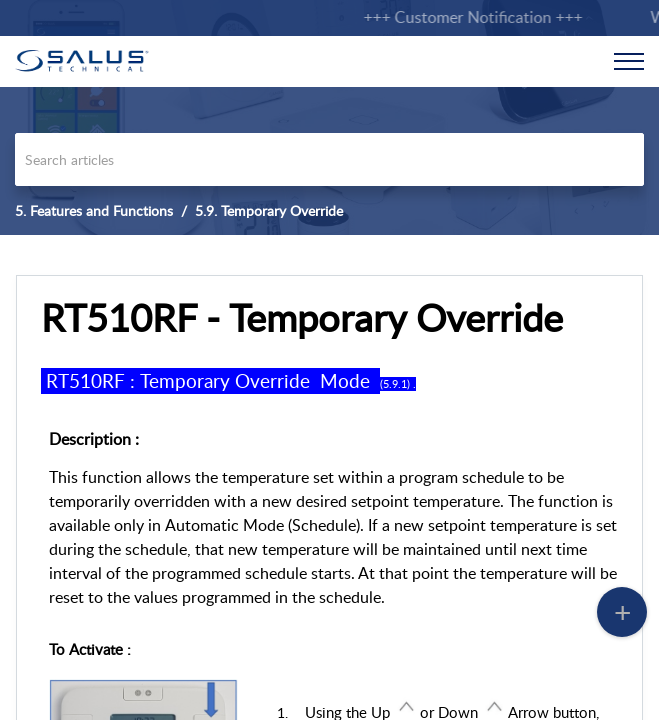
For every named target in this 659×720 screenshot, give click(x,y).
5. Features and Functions (94, 210)
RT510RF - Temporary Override (302, 318)
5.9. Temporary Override (269, 210)
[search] (329, 159)
